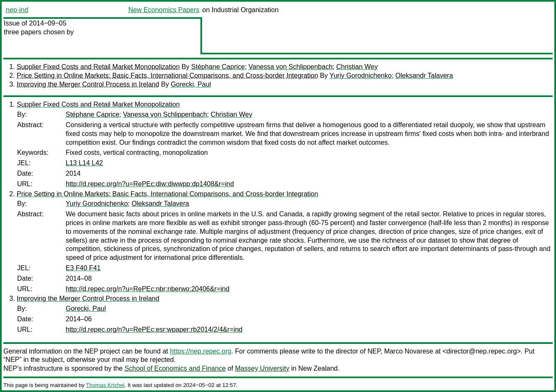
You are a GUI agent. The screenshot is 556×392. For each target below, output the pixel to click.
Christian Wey (357, 67)
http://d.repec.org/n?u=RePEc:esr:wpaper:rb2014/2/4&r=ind (154, 329)
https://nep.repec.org (201, 351)
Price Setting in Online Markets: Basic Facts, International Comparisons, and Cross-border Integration (167, 76)
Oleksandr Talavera (424, 76)
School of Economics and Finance (175, 368)
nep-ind (17, 10)
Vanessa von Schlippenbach (291, 67)
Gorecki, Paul (191, 84)
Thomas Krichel (105, 385)
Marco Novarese (409, 351)
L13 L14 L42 (84, 163)
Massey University (262, 368)
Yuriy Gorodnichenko (361, 76)
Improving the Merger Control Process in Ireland (88, 84)
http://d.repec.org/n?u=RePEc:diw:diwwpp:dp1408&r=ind (150, 184)
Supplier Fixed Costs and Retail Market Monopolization (98, 67)
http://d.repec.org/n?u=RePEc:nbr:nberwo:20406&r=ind (147, 289)
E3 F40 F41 (83, 268)
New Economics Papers (164, 10)
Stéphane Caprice (218, 67)
